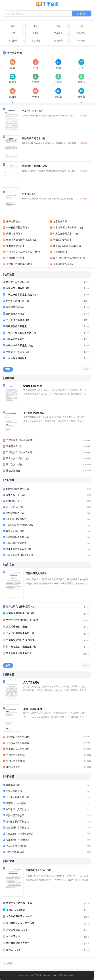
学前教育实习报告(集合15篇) (21, 640)
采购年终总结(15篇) (16, 761)
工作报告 (58, 33)
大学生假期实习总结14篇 (19, 916)
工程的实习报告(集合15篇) (20, 452)
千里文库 (38, 975)
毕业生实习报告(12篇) (17, 458)
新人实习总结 (13, 950)
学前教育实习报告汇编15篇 (20, 613)
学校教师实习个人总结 (18, 943)
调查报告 (58, 41)
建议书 (81, 97)
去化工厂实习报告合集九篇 (20, 633)
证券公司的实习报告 (36, 574)
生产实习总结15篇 (15, 852)
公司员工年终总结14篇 (18, 743)
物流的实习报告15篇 (16, 543)
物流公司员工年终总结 (18, 749)
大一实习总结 (13, 936)
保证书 (58, 97)
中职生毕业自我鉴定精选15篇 (21, 333)
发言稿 (36, 82)
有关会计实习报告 (15, 531)
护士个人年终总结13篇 (17, 797)
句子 (13, 33)
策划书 (13, 97)
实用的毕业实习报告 (16, 519)
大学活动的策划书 (15, 339)
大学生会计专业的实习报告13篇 (22, 620)
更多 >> (87, 369)
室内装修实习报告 (15, 314)
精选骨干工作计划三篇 (17, 282)
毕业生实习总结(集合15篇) (20, 903)
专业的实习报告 (14, 501)
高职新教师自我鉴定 (16, 326)
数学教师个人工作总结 (17, 809)
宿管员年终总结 (14, 791)
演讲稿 (13, 82)
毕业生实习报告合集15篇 (18, 549)
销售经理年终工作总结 (17, 828)
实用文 (36, 33)
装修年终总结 (13, 785)
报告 (36, 26)
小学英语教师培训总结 (18, 737)
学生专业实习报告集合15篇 (20, 555)
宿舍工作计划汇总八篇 (17, 301)
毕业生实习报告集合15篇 (19, 653)
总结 (58, 26)
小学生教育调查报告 (16, 358)
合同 (36, 68)
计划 (58, 68)
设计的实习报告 (14, 465)
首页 (13, 26)
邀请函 (81, 82)
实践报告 (81, 33)
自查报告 (81, 41)
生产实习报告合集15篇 (17, 537)
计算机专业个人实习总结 (38, 870)
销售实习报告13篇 (15, 513)
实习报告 (13, 41)
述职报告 (36, 41)
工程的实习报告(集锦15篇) (20, 440)
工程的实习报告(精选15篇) (19, 525)
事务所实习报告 (14, 446)
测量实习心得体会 (15, 307)
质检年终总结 (13, 767)
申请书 (36, 97)
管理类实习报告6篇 (16, 495)
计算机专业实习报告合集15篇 (21, 647)
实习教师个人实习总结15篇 (20, 923)
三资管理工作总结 (15, 815)
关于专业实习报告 (15, 507)
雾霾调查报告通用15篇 (17, 489)
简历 (13, 68)
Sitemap (71, 975)
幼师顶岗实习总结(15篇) (18, 840)
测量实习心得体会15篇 (17, 352)
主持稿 (58, 82)
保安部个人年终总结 (16, 803)
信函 (81, 26)
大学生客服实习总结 (17, 930)
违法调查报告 (13, 471)
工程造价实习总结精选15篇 (20, 834)
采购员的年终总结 (15, 755)
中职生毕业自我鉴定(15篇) (19, 345)
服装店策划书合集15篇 (17, 288)
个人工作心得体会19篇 (17, 320)
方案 (81, 68)
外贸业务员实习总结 (16, 846)
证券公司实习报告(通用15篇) (21, 607)
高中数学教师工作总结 (17, 822)
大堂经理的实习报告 (17, 627)
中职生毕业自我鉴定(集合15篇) (22, 295)
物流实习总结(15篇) (16, 910)
